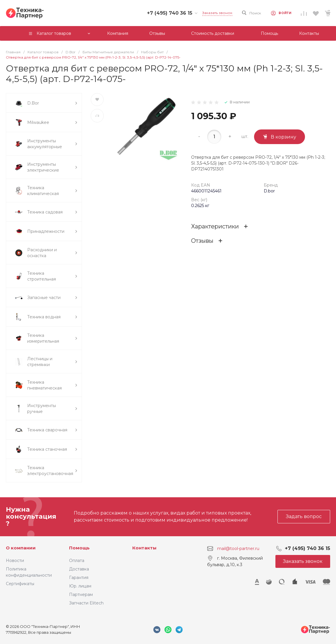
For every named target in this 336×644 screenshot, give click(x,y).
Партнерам (81, 595)
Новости (15, 561)
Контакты (144, 548)
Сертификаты (20, 584)
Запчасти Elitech (86, 603)
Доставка (79, 569)
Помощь (79, 548)
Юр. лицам (80, 586)
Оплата (77, 561)
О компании (21, 548)
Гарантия (79, 578)
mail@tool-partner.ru (238, 548)
